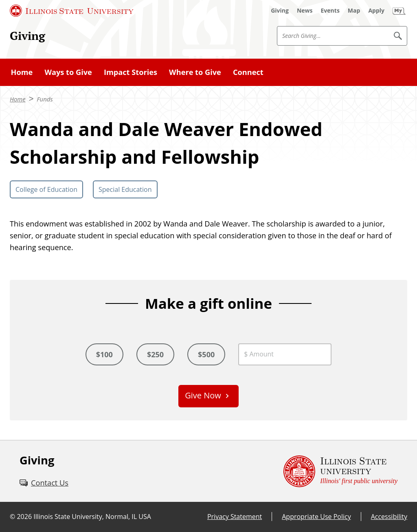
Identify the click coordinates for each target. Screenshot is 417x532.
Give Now (203, 395)
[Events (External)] (330, 11)
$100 (104, 354)
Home (22, 72)
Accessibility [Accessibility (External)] (389, 517)
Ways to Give (68, 72)
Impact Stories (131, 72)
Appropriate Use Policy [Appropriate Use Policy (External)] (316, 517)
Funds (45, 99)
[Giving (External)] (280, 11)
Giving (27, 35)
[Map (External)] (354, 11)
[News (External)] (305, 11)
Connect (248, 72)
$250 (155, 354)
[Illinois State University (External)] (72, 11)
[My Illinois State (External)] (399, 11)
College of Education (46, 189)
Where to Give (195, 72)
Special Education (125, 189)
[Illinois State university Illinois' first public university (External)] (340, 471)
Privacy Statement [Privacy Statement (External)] (235, 517)
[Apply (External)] (376, 11)
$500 (206, 354)
